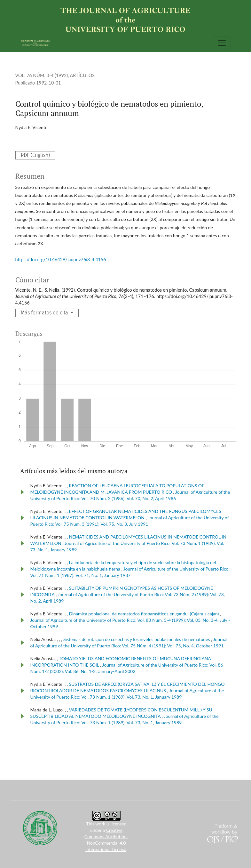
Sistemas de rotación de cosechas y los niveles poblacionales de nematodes (137, 639)
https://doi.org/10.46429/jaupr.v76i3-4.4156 (61, 260)
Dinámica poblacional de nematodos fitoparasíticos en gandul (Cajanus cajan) (144, 614)
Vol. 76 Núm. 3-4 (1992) (42, 75)
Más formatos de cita (45, 313)
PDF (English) (35, 155)
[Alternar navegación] (222, 43)
